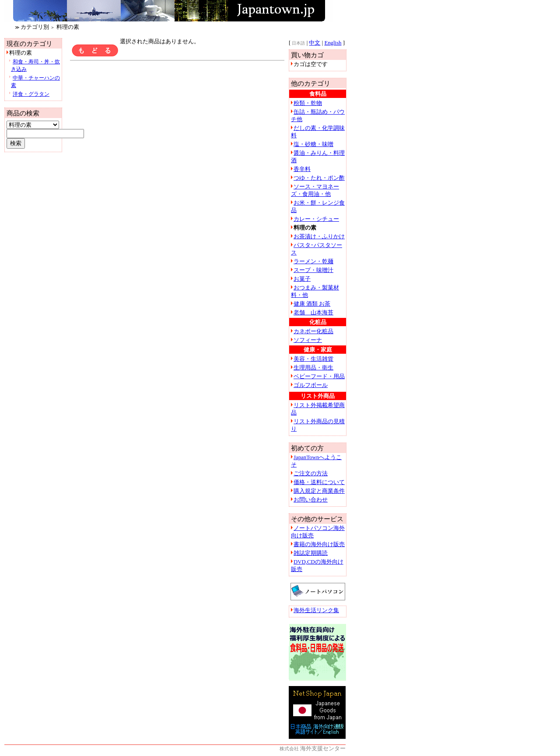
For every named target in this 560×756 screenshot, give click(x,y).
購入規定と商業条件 (319, 491)
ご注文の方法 (311, 474)
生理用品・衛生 (313, 368)
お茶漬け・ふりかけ (319, 237)
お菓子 (302, 279)
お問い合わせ (311, 500)
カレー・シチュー (316, 219)
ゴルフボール (311, 385)
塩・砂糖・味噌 (313, 144)
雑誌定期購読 (311, 553)
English (333, 43)
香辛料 (302, 169)
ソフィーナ (308, 340)
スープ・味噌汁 (313, 270)
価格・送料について (319, 482)
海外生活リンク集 (316, 610)
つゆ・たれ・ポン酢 (319, 178)
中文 (315, 43)
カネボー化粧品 (313, 331)
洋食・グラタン (31, 94)
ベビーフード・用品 (319, 376)
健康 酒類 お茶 (312, 304)
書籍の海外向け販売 (319, 544)
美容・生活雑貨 (313, 359)
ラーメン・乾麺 (313, 261)
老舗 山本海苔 (313, 313)
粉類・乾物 (308, 103)
